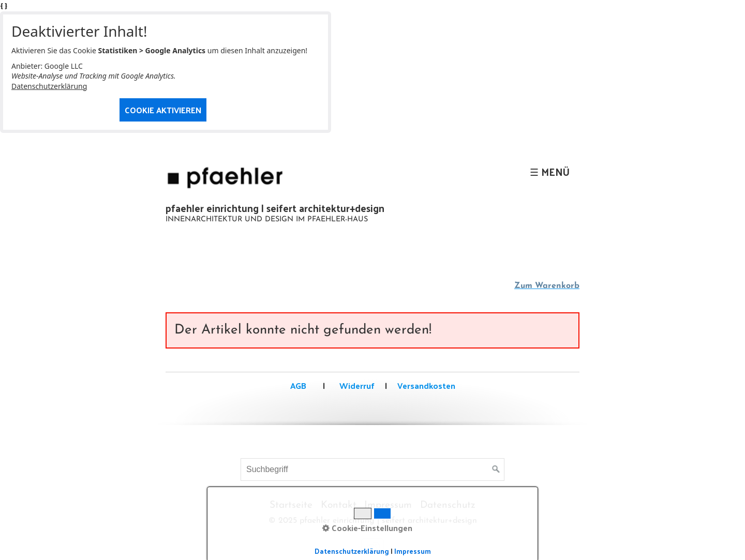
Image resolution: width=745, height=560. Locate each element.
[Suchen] (496, 470)
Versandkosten (426, 385)
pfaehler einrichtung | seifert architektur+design (275, 208)
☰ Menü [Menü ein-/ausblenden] (550, 172)
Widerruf (356, 385)
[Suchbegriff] (373, 470)
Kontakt (339, 505)
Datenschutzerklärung (49, 86)
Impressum (388, 505)
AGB (298, 385)
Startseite (291, 505)
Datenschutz (448, 505)
